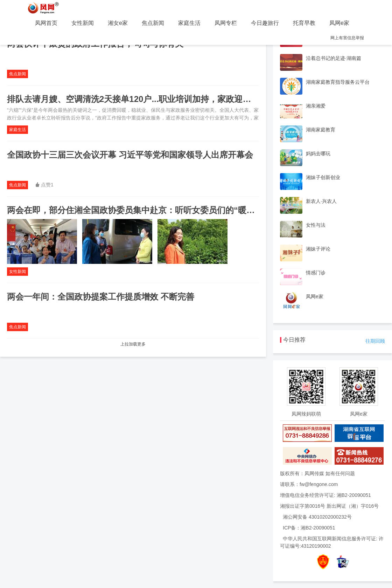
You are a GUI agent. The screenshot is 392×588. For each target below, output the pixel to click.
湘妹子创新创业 (323, 177)
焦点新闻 (153, 23)
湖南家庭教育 (321, 130)
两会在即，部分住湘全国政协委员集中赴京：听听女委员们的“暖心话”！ (141, 210)
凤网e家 (339, 23)
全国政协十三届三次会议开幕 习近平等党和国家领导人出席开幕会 (130, 155)
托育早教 (304, 23)
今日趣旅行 (265, 23)
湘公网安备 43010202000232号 (317, 517)
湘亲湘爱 (316, 106)
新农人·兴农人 (321, 201)
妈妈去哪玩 (318, 153)
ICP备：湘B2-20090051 (309, 528)
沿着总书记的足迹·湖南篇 (334, 58)
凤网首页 (46, 23)
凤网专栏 (226, 23)
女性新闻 (83, 23)
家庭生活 (189, 23)
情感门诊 (316, 273)
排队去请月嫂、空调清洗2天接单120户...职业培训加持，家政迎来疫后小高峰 (150, 99)
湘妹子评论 (318, 249)
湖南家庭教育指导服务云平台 (338, 82)
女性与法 (316, 225)
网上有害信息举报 (347, 38)
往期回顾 (375, 341)
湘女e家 (118, 23)
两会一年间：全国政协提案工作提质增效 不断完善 (101, 297)
